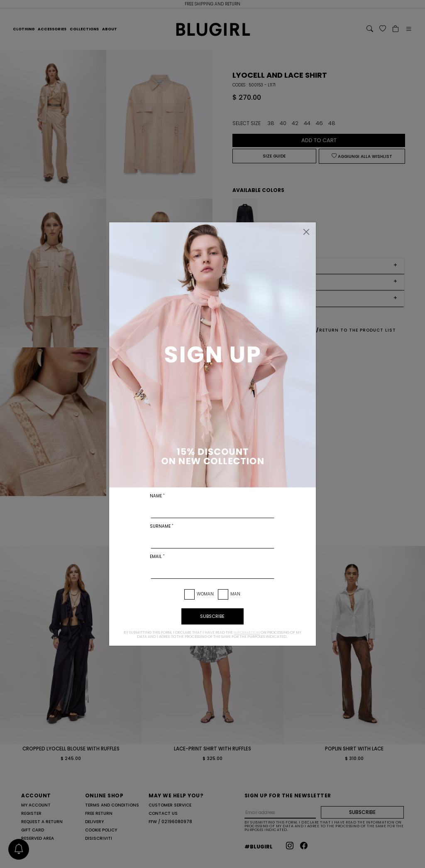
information (247, 632)
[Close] (306, 232)
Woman (205, 594)
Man (235, 594)
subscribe (212, 616)
